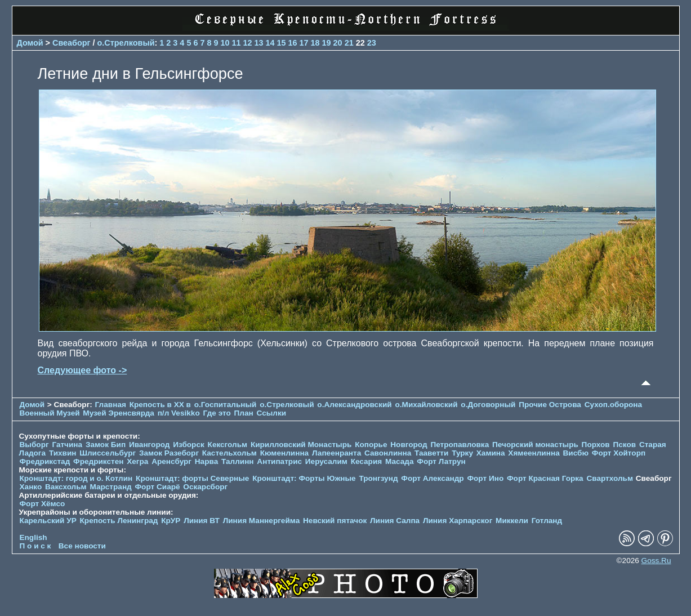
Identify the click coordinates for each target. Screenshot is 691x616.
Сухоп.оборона (613, 405)
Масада (400, 461)
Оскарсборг (205, 487)
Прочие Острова (550, 405)
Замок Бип (106, 445)
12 (247, 43)
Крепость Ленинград (119, 521)
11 (236, 43)
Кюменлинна (285, 453)
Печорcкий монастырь (535, 445)
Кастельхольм (229, 453)
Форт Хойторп (619, 453)
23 (372, 43)
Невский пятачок (335, 521)
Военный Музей (50, 413)
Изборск (189, 445)
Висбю (576, 453)
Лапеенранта (336, 453)
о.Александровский (354, 405)
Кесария (367, 461)
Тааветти (431, 453)
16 (293, 43)
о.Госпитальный (226, 405)
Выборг (34, 445)
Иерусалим (326, 461)
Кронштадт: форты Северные (192, 478)
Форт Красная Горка (545, 478)
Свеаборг (72, 43)
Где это (217, 413)
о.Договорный (488, 405)
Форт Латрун (441, 461)
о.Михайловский (426, 405)
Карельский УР (48, 521)
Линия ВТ (202, 521)
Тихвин (63, 453)
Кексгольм (228, 445)
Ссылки (272, 413)
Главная (111, 405)
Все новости (82, 546)
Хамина (491, 453)
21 (349, 43)
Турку (462, 453)
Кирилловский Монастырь (301, 445)
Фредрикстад (45, 461)
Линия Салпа (395, 521)
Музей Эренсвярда (119, 413)
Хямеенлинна (534, 453)
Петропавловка (460, 445)
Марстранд (110, 487)
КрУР (171, 521)
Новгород (409, 445)
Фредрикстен (98, 461)
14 (270, 43)
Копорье (371, 445)
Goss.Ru (656, 561)
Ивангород (150, 445)
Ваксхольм (66, 487)
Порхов (596, 445)
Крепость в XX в (160, 405)
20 (338, 43)
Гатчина (67, 445)
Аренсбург (171, 461)
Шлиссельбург (108, 453)
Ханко (31, 487)
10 (225, 43)
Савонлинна (388, 453)
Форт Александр (432, 478)
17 (304, 43)
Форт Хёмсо (43, 504)
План (244, 413)
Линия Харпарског (458, 521)
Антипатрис (279, 461)
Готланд (547, 521)
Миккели (512, 521)
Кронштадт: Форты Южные (304, 478)
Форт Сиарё (158, 487)
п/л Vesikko (179, 413)
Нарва (206, 461)
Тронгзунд (378, 478)
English (34, 537)
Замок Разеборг (169, 453)
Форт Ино (485, 478)
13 (259, 43)
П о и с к (35, 546)
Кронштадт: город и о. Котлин (76, 478)
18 (315, 43)
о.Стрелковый (126, 43)
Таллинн (238, 461)
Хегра (137, 461)
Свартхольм (610, 478)
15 (282, 43)
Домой (30, 43)
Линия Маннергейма (262, 521)
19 (327, 43)
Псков (624, 445)
